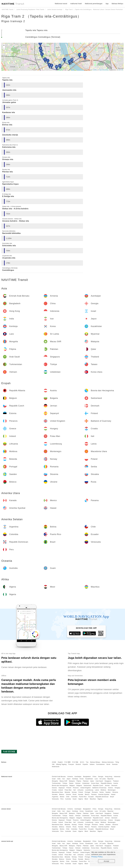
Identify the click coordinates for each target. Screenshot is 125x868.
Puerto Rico (83, 797)
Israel (54, 779)
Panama (94, 794)
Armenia (70, 777)
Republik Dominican (102, 797)
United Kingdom (85, 788)
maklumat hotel (76, 4)
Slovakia (55, 794)
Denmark (114, 786)
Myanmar (110, 779)
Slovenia (115, 792)
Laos (96, 779)
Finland (69, 788)
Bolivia (62, 797)
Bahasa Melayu (95, 762)
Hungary (117, 788)
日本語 (54, 762)
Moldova (103, 790)
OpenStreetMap (104, 70)
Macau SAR (63, 781)
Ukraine (68, 794)
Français (71, 764)
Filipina (79, 781)
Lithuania (80, 790)
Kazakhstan (89, 779)
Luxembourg (89, 790)
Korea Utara (95, 783)
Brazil (112, 797)
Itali (74, 790)
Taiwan (71, 783)
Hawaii (113, 794)
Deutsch (78, 764)
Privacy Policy (97, 857)
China (94, 777)
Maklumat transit (61, 4)
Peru (62, 799)
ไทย (87, 762)
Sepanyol (62, 788)
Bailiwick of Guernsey (99, 788)
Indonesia (117, 777)
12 (64, 59)
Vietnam (78, 783)
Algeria (81, 799)
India (59, 779)
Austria (116, 783)
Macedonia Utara (57, 792)
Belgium (72, 786)
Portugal (87, 792)
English (60, 762)
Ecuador (91, 797)
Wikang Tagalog (61, 764)
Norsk (108, 764)
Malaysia (72, 781)
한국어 (82, 762)
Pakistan (86, 781)
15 (79, 54)
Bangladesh (87, 777)
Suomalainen (101, 764)
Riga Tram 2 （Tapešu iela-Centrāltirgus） (41, 16)
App (107, 4)
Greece (110, 788)
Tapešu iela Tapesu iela (36, 30)
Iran (64, 779)
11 (60, 65)
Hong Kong (109, 777)
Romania (95, 792)
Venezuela (55, 799)
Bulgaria (79, 786)
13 (69, 61)
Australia (68, 799)
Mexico (87, 794)
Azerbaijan (78, 777)
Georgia (101, 777)
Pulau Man (68, 790)
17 (85, 56)
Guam (75, 799)
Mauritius (93, 799)
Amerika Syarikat (104, 794)
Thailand (116, 781)
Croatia (54, 790)
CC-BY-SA (120, 70)
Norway (74, 792)
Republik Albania (106, 783)
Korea (82, 779)
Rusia (74, 794)
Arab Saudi (99, 781)
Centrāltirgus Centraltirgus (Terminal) (43, 37)
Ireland (61, 790)
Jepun (68, 779)
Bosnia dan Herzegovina (60, 786)
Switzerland (87, 786)
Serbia (102, 792)
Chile (68, 797)
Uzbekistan (86, 783)
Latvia (97, 790)
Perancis (76, 788)
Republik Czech (98, 786)
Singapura (108, 781)
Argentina (55, 797)
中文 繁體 (67, 762)
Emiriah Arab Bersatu (59, 777)
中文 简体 (75, 762)
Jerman (107, 786)
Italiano (92, 764)
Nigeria (100, 799)
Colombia (74, 797)
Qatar (92, 781)
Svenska (115, 764)
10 (57, 66)
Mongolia (55, 781)
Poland (81, 792)
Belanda (67, 792)
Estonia (54, 788)
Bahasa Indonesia (108, 762)
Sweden (108, 792)
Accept (107, 861)
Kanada (81, 794)
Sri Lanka (103, 779)
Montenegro (112, 790)
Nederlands (56, 767)
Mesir (86, 799)
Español (85, 764)
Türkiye (65, 783)
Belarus (62, 794)
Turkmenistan (56, 783)
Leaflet (95, 70)
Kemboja (75, 779)
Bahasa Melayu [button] (117, 4)
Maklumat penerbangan (94, 4)
